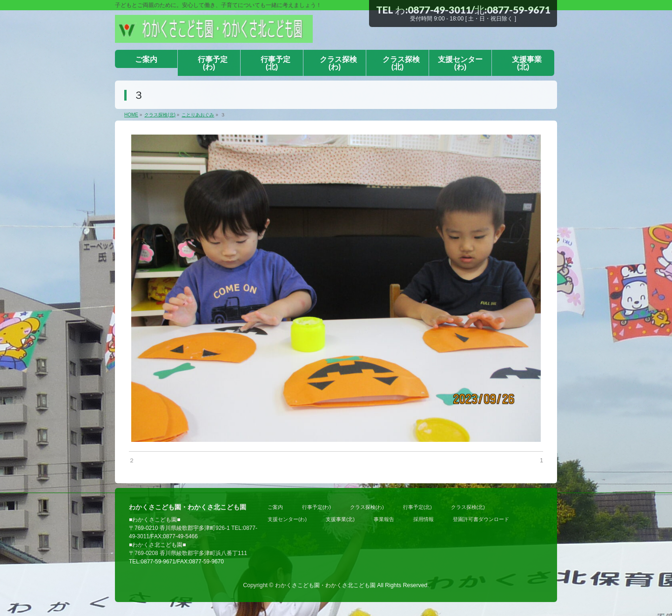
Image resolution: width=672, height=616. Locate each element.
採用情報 (423, 519)
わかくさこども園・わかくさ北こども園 (325, 585)
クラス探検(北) (468, 507)
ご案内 (275, 507)
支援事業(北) (340, 519)
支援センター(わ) (287, 519)
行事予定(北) (417, 507)
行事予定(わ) (316, 507)
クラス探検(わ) (367, 507)
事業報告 (384, 519)
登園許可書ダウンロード (481, 519)
